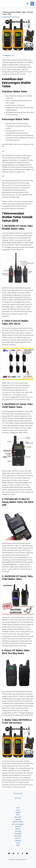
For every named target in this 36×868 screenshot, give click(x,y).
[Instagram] (18, 853)
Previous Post (18, 794)
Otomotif (18, 838)
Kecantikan (18, 834)
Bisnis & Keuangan (18, 824)
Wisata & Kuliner (18, 822)
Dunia (18, 810)
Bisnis (18, 815)
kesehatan (18, 836)
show (12, 56)
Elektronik (6, 17)
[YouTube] (27, 853)
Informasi (18, 831)
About (18, 845)
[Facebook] (22, 853)
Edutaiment (18, 817)
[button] (28, 4)
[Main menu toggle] (32, 4)
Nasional (18, 812)
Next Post (18, 798)
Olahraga (18, 820)
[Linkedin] (14, 853)
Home (18, 808)
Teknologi (18, 841)
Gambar (18, 829)
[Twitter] (9, 853)
